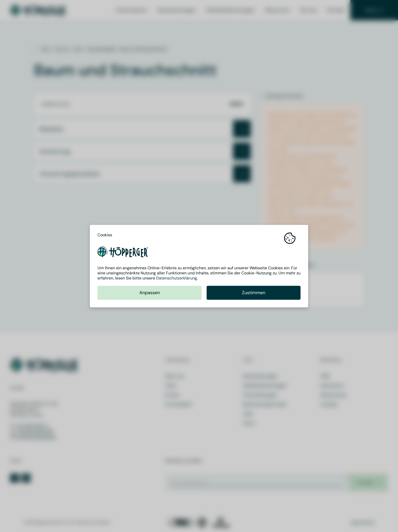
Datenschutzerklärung (177, 278)
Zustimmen (254, 293)
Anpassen (150, 293)
